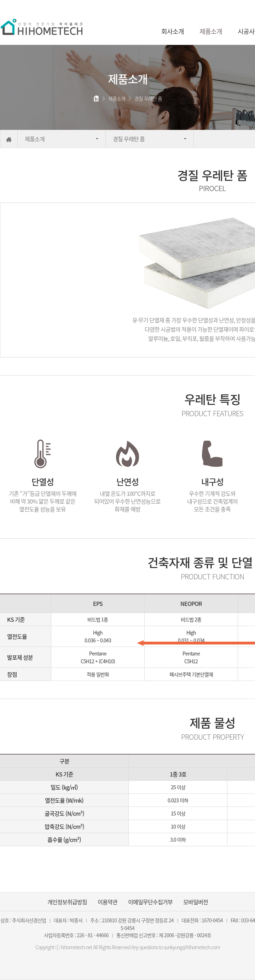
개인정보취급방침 (67, 902)
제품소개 (211, 31)
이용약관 (108, 902)
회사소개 (173, 31)
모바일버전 (196, 902)
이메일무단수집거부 (150, 902)
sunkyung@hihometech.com (192, 947)
